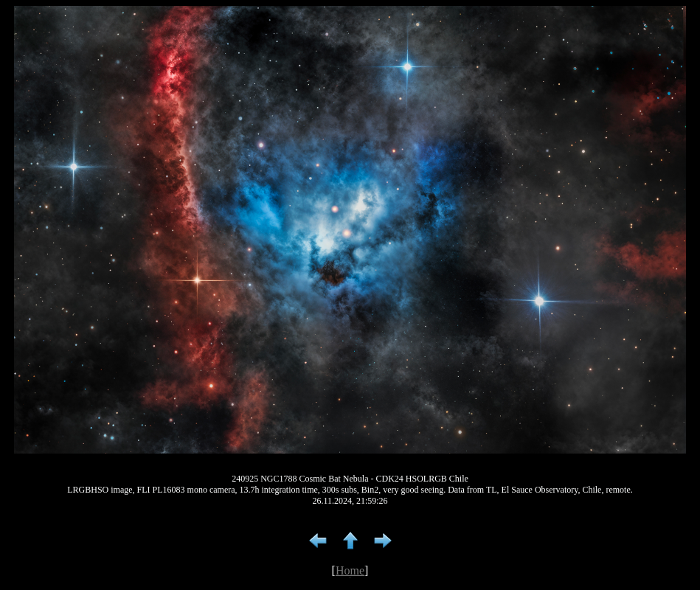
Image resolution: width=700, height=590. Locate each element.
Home (350, 570)
